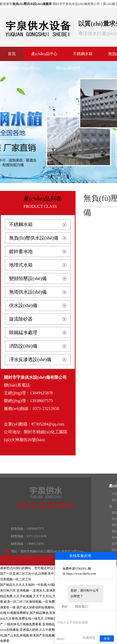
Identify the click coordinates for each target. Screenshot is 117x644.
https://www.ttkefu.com (81, 574)
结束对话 (89, 638)
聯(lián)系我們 (68, 68)
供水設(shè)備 (23, 306)
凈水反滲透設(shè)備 (30, 360)
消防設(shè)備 (23, 346)
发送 (107, 639)
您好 (65, 607)
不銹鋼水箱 (83, 54)
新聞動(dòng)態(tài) (24, 68)
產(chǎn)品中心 (44, 54)
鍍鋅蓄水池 (21, 251)
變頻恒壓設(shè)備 (28, 278)
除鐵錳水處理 (23, 333)
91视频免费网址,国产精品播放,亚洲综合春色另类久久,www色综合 (52, 613)
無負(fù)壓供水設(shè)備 (34, 238)
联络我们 (81, 607)
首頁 (12, 54)
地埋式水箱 (21, 265)
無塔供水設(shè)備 (28, 292)
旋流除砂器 (21, 319)
